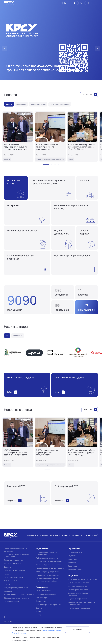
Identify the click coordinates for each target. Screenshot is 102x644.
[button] (46, 79)
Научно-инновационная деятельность (19, 595)
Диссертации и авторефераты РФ (49, 561)
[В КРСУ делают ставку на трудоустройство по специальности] (50, 137)
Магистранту (73, 559)
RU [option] (65, 3)
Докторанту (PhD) (75, 570)
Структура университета (14, 560)
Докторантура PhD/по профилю (48, 605)
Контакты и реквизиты (12, 564)
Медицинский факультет (77, 599)
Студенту (72, 556)
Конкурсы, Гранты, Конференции (49, 565)
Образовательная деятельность (16, 598)
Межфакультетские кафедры (79, 608)
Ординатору (73, 566)
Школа (38, 615)
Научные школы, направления (47, 575)
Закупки (7, 584)
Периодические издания (13, 577)
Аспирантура (41, 601)
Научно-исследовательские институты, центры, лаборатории (49, 580)
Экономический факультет (78, 583)
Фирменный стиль (11, 581)
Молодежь (8, 591)
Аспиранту (72, 563)
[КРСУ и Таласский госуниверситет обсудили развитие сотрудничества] (18, 137)
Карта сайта (9, 622)
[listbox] (67, 3)
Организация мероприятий (14, 570)
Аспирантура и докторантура (47, 572)
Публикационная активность (47, 558)
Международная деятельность (16, 588)
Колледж (39, 611)
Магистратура (42, 598)
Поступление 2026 (75, 552)
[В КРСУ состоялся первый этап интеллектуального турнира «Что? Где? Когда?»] (82, 137)
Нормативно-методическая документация (47, 553)
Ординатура (41, 608)
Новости (7, 574)
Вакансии (8, 567)
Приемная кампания (44, 591)
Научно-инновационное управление (50, 568)
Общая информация (12, 601)
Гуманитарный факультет (78, 590)
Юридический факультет (77, 586)
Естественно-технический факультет (82, 579)
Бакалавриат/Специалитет (46, 594)
